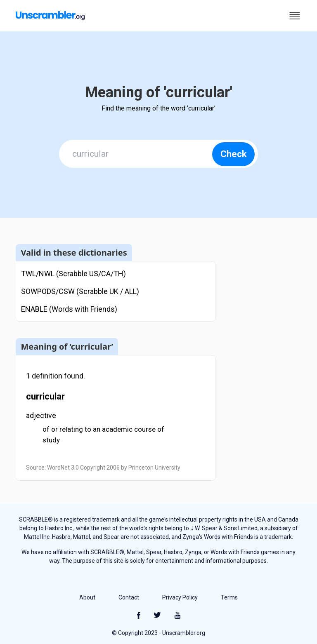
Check (234, 154)
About (87, 597)
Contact (129, 597)
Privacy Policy (180, 597)
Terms (229, 597)
